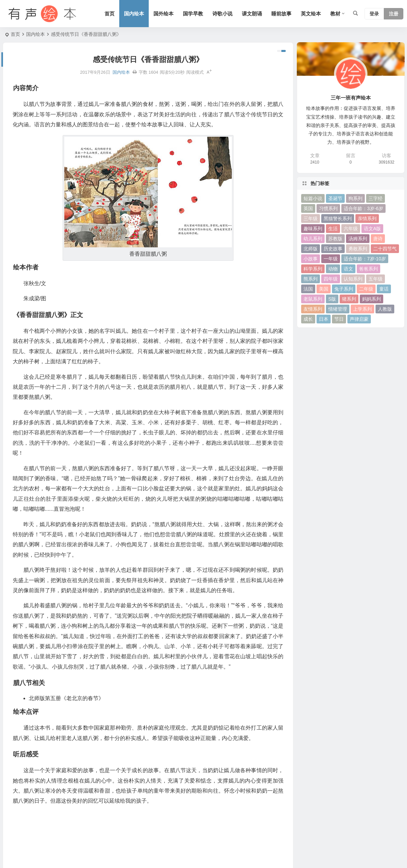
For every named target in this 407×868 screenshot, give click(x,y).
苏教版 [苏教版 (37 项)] (335, 239)
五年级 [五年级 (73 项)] (376, 279)
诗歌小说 (222, 14)
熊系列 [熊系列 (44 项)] (311, 279)
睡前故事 (281, 14)
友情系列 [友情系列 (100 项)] (313, 309)
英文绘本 (311, 14)
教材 (335, 14)
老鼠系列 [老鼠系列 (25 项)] (313, 299)
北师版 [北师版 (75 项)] (311, 249)
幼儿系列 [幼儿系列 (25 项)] (313, 239)
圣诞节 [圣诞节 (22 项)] (335, 198)
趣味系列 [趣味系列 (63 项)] (313, 229)
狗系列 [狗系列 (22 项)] (355, 198)
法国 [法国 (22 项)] (308, 289)
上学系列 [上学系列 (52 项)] (362, 309)
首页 (110, 14)
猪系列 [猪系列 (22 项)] (349, 299)
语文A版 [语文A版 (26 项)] (372, 229)
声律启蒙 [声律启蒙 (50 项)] (359, 319)
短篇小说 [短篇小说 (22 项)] (313, 198)
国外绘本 (163, 14)
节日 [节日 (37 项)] (339, 319)
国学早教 (193, 14)
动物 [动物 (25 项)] (333, 269)
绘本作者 (17, 787)
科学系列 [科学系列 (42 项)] (313, 269)
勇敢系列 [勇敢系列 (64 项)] (358, 249)
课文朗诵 (252, 14)
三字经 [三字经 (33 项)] (376, 198)
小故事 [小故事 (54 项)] (311, 259)
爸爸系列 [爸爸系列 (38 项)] (368, 269)
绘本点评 (17, 819)
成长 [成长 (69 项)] (308, 319)
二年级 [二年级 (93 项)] (366, 289)
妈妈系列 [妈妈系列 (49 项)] (371, 299)
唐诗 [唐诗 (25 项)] (378, 239)
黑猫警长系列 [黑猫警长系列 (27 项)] (338, 219)
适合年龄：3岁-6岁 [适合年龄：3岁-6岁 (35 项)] (363, 208)
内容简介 (17, 776)
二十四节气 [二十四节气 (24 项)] (385, 249)
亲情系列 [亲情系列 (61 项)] (367, 219)
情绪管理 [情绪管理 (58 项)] (338, 309)
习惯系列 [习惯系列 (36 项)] (328, 208)
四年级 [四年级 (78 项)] (331, 279)
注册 (394, 14)
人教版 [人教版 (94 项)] (385, 309)
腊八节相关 (19, 809)
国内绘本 (134, 14)
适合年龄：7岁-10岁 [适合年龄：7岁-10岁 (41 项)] (365, 259)
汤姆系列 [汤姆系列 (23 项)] (358, 239)
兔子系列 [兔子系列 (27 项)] (344, 289)
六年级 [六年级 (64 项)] (351, 229)
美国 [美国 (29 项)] (324, 289)
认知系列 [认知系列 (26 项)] (353, 279)
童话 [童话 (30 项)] (384, 289)
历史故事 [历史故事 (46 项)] (333, 249)
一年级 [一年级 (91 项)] (331, 259)
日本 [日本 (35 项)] (324, 319)
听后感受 (17, 830)
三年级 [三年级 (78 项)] (311, 219)
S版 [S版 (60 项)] (332, 299)
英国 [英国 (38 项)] (308, 208)
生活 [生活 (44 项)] (333, 229)
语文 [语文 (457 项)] (348, 269)
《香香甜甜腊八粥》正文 (33, 798)
